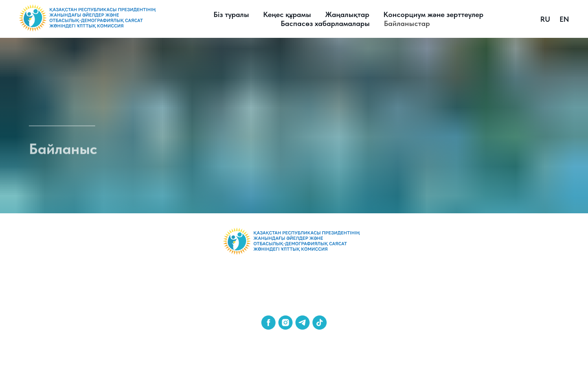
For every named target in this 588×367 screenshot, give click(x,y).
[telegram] (303, 323)
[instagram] (285, 323)
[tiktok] (320, 323)
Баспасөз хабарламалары (325, 23)
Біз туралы (231, 14)
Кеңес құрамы (287, 14)
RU (545, 19)
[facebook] (268, 323)
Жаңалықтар (347, 14)
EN (564, 19)
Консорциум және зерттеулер (433, 14)
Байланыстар (407, 23)
